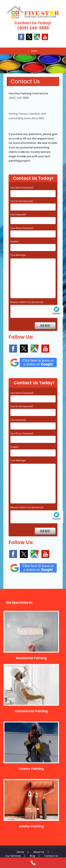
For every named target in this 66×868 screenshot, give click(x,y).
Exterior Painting (31, 769)
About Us (39, 852)
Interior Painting (31, 826)
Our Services (13, 856)
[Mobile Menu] (33, 51)
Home (20, 852)
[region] (33, 64)
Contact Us (51, 856)
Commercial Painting (31, 711)
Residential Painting (31, 658)
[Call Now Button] (33, 863)
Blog (32, 856)
